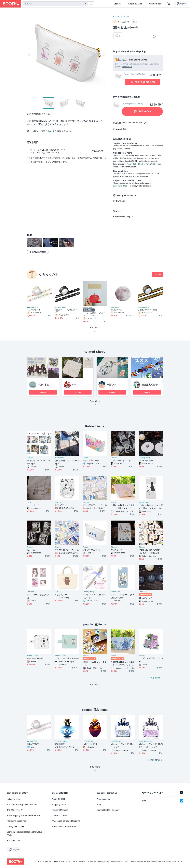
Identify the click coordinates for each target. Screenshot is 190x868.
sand (75, 385)
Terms (116, 211)
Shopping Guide (59, 804)
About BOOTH (135, 4)
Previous (29, 55)
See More (95, 404)
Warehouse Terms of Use (76, 862)
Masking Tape (33, 307)
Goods (116, 17)
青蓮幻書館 (43, 385)
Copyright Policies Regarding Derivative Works (24, 833)
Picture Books (88, 307)
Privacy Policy (104, 862)
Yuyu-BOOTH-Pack (153, 164)
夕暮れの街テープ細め (148, 310)
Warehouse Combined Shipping (66, 821)
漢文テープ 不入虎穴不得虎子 (66, 311)
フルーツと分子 (34, 310)
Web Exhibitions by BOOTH (64, 826)
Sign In (117, 4)
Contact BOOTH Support (108, 810)
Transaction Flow (59, 815)
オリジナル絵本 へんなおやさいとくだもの (94, 314)
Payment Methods (60, 810)
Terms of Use (59, 862)
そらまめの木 (48, 274)
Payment (120, 201)
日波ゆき (111, 385)
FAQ (99, 804)
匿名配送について (15, 810)
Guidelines (92, 862)
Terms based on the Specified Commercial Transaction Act (153, 862)
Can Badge (115, 307)
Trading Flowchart (125, 195)
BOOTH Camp (13, 841)
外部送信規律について (120, 862)
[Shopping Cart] (169, 4)
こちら (49, 131)
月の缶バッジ (116, 310)
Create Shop (155, 4)
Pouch (126, 17)
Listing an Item (13, 799)
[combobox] (55, 4)
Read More (127, 67)
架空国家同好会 (150, 385)
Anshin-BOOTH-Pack (135, 164)
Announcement (104, 799)
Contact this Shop (122, 217)
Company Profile (45, 862)
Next (104, 55)
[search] (85, 4)
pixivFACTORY (119, 186)
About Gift (121, 129)
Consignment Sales (15, 826)
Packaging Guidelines (16, 821)
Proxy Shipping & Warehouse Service (23, 815)
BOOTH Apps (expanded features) (22, 804)
